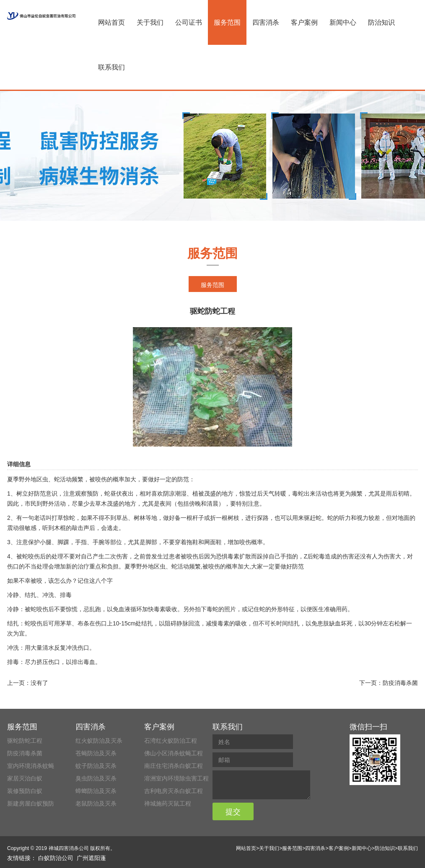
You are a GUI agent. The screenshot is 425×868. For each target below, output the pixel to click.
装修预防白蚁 (25, 791)
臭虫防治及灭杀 (96, 778)
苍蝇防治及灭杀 (96, 753)
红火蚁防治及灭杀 (99, 741)
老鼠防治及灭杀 (96, 803)
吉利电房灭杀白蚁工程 (174, 791)
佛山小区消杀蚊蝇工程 (174, 753)
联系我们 (111, 67)
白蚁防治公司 (56, 858)
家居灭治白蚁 (25, 778)
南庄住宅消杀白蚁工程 (174, 766)
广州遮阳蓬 (91, 858)
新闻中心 (343, 22)
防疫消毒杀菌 (400, 683)
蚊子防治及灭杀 (96, 766)
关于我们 (150, 22)
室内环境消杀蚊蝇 (31, 766)
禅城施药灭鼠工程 (168, 803)
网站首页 (111, 22)
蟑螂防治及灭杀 (96, 791)
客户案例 (304, 22)
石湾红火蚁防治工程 (171, 741)
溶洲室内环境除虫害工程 (176, 778)
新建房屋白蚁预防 (31, 803)
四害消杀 (266, 22)
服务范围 (227, 22)
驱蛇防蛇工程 (25, 741)
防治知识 (381, 22)
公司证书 (189, 22)
